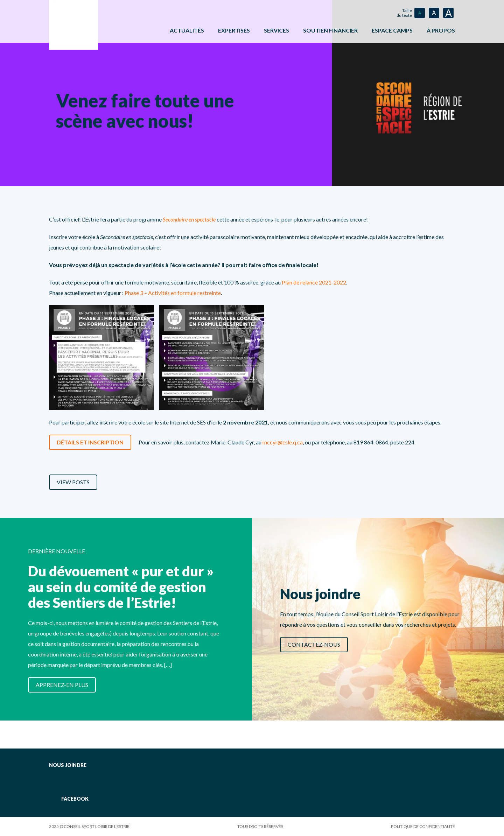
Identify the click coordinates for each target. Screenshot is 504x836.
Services (276, 30)
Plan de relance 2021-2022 (314, 282)
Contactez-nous (314, 644)
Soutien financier (330, 30)
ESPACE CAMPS (392, 30)
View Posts (73, 482)
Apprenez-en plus (62, 685)
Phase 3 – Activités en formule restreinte (173, 293)
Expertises (234, 30)
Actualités (187, 30)
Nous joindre (68, 765)
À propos (441, 30)
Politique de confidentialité (423, 826)
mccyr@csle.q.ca (283, 442)
